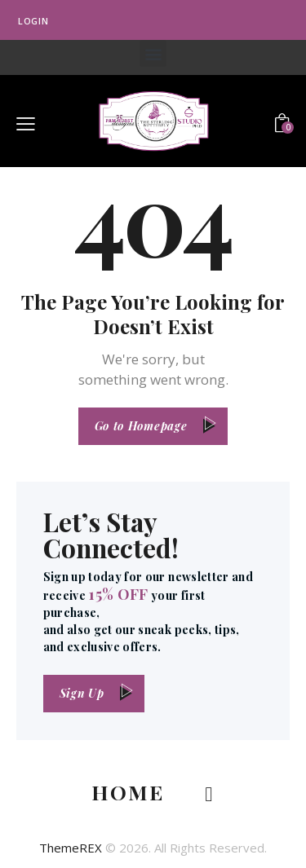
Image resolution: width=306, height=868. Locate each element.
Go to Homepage (141, 426)
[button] (153, 53)
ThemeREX (71, 848)
